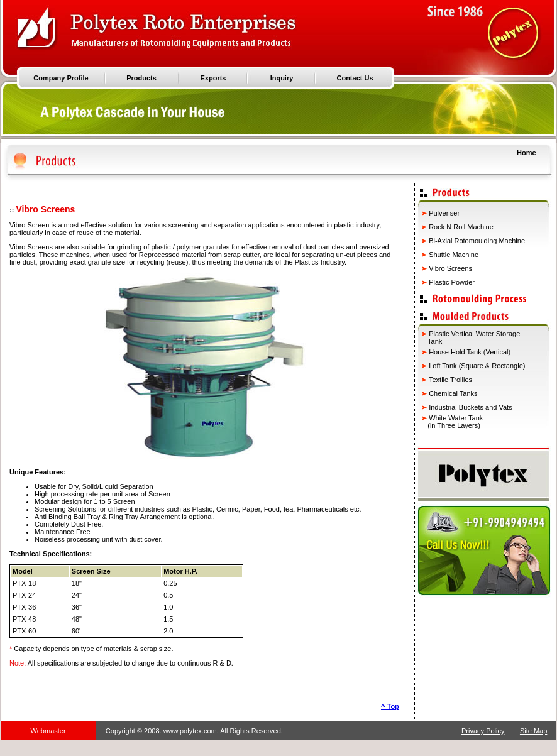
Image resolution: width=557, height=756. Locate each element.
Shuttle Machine (454, 255)
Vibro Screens (450, 268)
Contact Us (355, 78)
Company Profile (61, 78)
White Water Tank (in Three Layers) (452, 422)
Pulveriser (444, 213)
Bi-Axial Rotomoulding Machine (477, 241)
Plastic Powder (452, 282)
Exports (213, 78)
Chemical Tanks (453, 393)
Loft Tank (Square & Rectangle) (476, 366)
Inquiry (282, 78)
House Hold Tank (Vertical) (469, 352)
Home (527, 153)
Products (141, 78)
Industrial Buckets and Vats (470, 407)
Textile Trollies (450, 380)
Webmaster (48, 731)
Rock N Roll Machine (461, 227)
